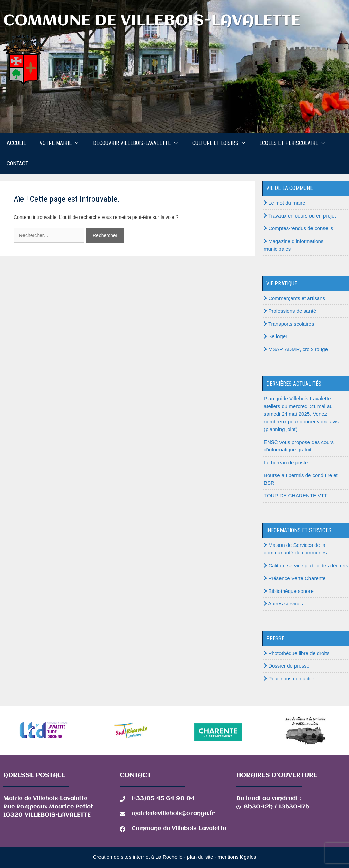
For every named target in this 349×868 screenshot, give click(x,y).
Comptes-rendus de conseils (298, 228)
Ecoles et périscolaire (296, 143)
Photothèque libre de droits (297, 653)
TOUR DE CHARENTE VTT (295, 496)
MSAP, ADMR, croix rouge (296, 349)
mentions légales (237, 857)
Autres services (283, 604)
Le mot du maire (285, 203)
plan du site (200, 857)
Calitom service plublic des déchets (306, 565)
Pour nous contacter (289, 679)
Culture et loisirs (223, 143)
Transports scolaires (289, 324)
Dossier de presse (287, 666)
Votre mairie (63, 143)
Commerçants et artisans (294, 298)
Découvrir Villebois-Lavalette (139, 143)
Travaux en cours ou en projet (300, 216)
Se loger (276, 336)
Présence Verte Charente (295, 578)
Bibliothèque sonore (289, 591)
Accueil (16, 143)
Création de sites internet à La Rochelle (138, 857)
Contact (18, 163)
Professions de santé (290, 311)
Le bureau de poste (286, 462)
